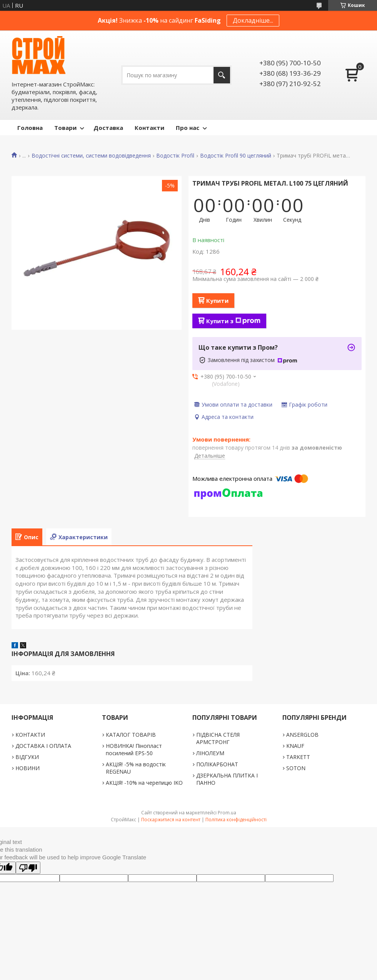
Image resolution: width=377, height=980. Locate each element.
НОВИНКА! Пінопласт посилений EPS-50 (134, 749)
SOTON (296, 768)
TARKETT (298, 757)
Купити (217, 301)
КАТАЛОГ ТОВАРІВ (131, 735)
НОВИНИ (28, 768)
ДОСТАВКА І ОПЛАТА (43, 746)
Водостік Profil (175, 156)
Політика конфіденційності (236, 820)
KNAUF (295, 746)
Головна (30, 128)
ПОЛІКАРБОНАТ (217, 764)
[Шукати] (222, 75)
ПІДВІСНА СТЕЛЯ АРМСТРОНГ (218, 738)
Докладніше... (253, 20)
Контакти (149, 128)
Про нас (188, 128)
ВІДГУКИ (27, 757)
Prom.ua (227, 813)
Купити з (233, 321)
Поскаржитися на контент (171, 820)
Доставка (108, 128)
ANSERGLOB (302, 735)
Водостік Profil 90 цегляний (236, 156)
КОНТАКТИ (30, 735)
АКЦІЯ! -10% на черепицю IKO (144, 783)
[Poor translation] (28, 868)
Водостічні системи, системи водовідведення (91, 156)
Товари (65, 128)
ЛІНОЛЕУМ (210, 753)
